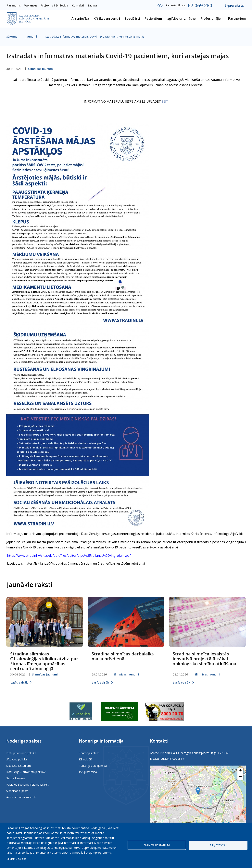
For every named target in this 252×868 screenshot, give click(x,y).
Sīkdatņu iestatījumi (19, 766)
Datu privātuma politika (21, 753)
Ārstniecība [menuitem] (80, 18)
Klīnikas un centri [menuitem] (107, 18)
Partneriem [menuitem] (237, 18)
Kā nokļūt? (86, 759)
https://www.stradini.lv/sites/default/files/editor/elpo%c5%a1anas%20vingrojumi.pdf (69, 556)
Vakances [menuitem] (31, 5)
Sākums (12, 36)
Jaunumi (31, 36)
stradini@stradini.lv (173, 759)
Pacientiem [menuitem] (153, 18)
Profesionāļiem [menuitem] (212, 18)
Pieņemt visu (218, 845)
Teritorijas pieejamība (93, 766)
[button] (198, 791)
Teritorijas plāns (89, 753)
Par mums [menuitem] (14, 5)
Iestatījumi (160, 5)
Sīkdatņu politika (17, 759)
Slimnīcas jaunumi (41, 69)
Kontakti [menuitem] (78, 5)
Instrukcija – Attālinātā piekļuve (26, 772)
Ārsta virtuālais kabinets (21, 797)
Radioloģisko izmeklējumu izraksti (28, 785)
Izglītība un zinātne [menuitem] (181, 18)
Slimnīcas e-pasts (17, 791)
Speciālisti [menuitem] (132, 18)
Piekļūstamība (88, 772)
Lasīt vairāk (19, 682)
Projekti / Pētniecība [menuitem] (55, 5)
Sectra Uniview (16, 778)
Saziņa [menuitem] (92, 5)
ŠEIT (165, 101)
